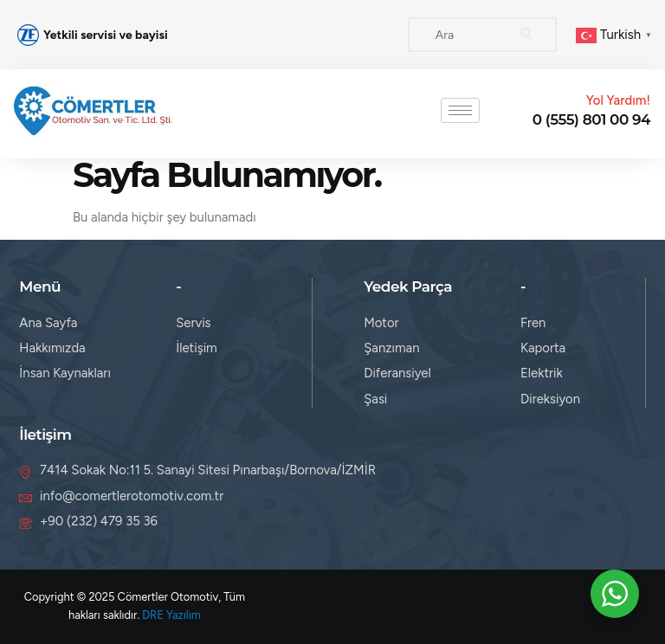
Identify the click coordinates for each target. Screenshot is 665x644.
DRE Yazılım (171, 615)
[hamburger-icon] (460, 110)
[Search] (526, 35)
